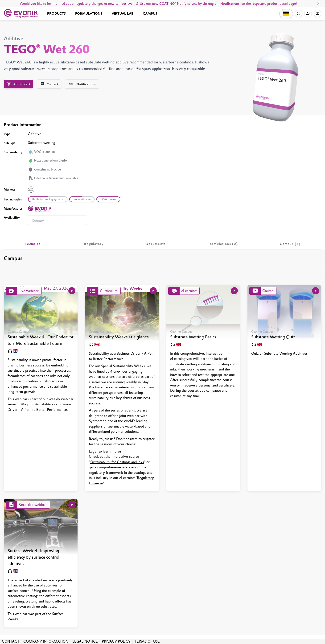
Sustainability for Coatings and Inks (117, 462)
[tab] (33, 244)
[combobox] (58, 220)
